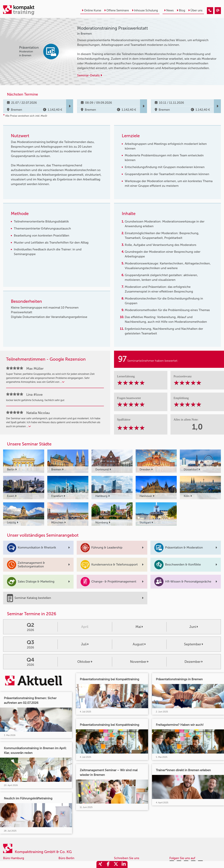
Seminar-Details (90, 75)
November (139, 662)
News (169, 10)
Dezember (194, 662)
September (194, 644)
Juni (194, 627)
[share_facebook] (108, 864)
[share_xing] (100, 864)
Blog (181, 10)
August (139, 644)
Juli (85, 644)
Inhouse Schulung (145, 10)
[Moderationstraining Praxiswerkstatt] (210, 11)
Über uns (195, 10)
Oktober (85, 662)
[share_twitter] (116, 864)
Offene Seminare (117, 10)
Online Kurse (91, 10)
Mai (139, 627)
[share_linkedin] (124, 864)
